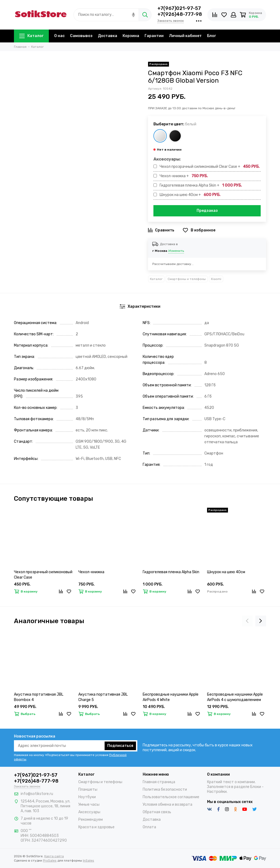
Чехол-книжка (91, 572)
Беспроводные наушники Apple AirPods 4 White (171, 697)
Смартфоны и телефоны (187, 279)
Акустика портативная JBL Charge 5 (103, 697)
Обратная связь (157, 812)
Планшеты (88, 789)
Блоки (256, 787)
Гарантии (154, 36)
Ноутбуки (87, 797)
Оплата (149, 827)
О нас (59, 36)
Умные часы (89, 805)
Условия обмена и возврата (167, 805)
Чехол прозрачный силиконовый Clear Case (43, 575)
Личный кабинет (185, 36)
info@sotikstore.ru (37, 794)
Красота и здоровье (96, 827)
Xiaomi (216, 279)
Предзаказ (207, 211)
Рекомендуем (91, 820)
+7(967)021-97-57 (179, 8)
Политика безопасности (165, 789)
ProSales (50, 860)
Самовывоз (81, 36)
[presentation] (247, 621)
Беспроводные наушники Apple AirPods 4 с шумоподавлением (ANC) (235, 697)
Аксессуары (89, 812)
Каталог (31, 36)
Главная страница (159, 782)
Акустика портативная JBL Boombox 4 (39, 697)
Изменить (176, 251)
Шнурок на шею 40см (226, 572)
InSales (89, 860)
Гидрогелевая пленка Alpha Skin (171, 572)
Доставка (108, 36)
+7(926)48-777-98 (180, 14)
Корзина (131, 36)
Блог (211, 36)
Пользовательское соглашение (171, 797)
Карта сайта (54, 856)
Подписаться (120, 746)
